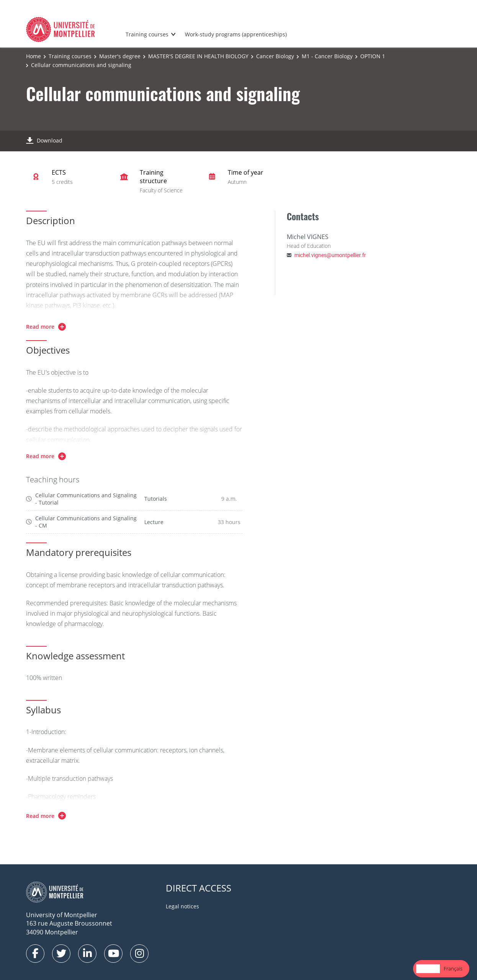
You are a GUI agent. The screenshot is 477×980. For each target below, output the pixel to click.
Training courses (147, 34)
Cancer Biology (275, 56)
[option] (453, 969)
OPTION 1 (373, 56)
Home (33, 56)
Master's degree (120, 56)
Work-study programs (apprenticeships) (236, 34)
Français (453, 969)
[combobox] (428, 969)
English (428, 969)
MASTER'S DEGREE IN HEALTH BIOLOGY (198, 56)
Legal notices (182, 906)
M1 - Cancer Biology (327, 56)
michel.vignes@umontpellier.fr (330, 255)
